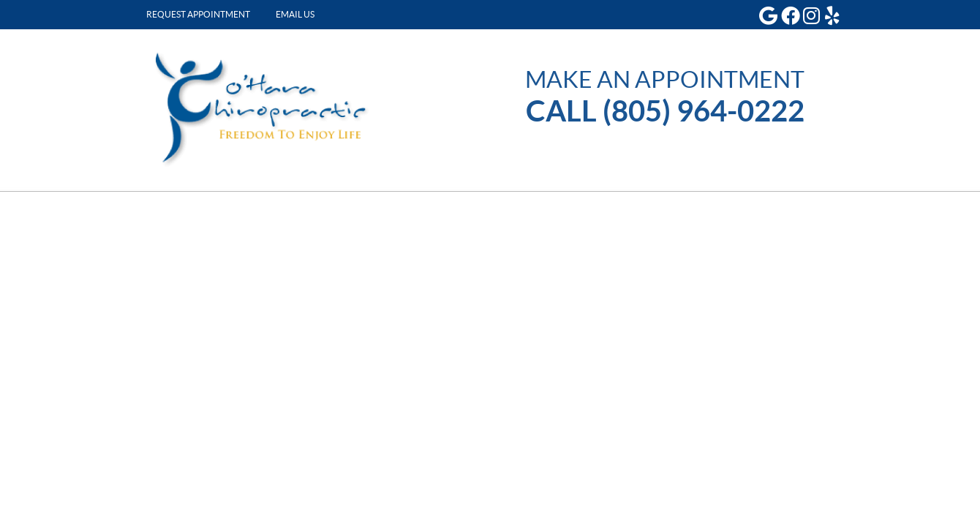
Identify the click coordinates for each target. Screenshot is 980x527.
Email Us (295, 14)
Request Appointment (198, 14)
